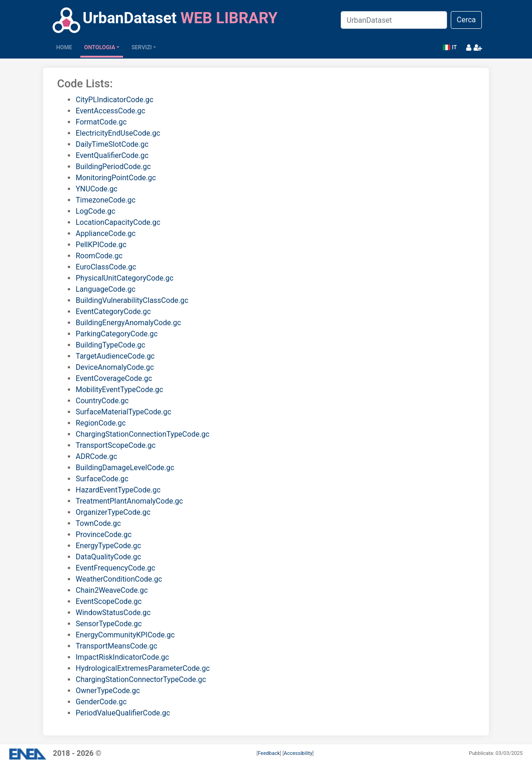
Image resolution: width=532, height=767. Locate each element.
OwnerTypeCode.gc (108, 691)
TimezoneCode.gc (106, 200)
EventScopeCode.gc (109, 601)
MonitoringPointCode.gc (116, 178)
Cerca (466, 20)
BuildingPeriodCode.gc (113, 167)
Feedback (269, 753)
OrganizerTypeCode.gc (113, 512)
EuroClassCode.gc (106, 267)
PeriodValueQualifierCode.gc (123, 713)
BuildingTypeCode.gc (110, 345)
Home (66, 47)
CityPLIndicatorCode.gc (114, 100)
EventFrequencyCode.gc (115, 568)
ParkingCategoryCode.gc (117, 334)
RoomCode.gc (99, 256)
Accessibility (298, 753)
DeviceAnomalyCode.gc (115, 367)
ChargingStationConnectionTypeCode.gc (143, 434)
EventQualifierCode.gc (112, 155)
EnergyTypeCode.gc (108, 546)
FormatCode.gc (101, 122)
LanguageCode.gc (106, 289)
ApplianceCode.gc (106, 233)
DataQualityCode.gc (108, 557)
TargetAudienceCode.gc (115, 356)
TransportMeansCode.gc (117, 646)
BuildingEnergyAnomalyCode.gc (128, 323)
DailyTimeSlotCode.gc (112, 144)
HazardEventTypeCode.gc (118, 490)
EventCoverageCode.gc (114, 378)
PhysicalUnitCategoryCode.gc (125, 278)
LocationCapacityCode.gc (118, 222)
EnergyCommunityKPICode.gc (125, 635)
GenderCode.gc (101, 702)
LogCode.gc (95, 211)
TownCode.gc (98, 523)
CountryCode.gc (102, 401)
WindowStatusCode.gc (113, 613)
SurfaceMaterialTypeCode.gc (123, 412)
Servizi (142, 47)
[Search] (394, 20)
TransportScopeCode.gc (116, 445)
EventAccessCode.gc (110, 111)
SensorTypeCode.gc (109, 624)
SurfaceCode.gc (102, 479)
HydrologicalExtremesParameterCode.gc (143, 668)
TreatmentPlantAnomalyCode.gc (129, 501)
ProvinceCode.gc (104, 534)
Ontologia (100, 47)
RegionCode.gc (101, 423)
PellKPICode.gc (101, 245)
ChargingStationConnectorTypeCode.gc (141, 679)
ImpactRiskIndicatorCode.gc (122, 657)
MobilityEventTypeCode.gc (119, 390)
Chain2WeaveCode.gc (112, 590)
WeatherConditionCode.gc (119, 579)
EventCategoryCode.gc (113, 311)
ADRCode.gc (96, 456)
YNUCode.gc (97, 189)
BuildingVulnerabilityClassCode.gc (132, 300)
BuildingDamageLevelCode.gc (125, 468)
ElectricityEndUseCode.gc (118, 133)
